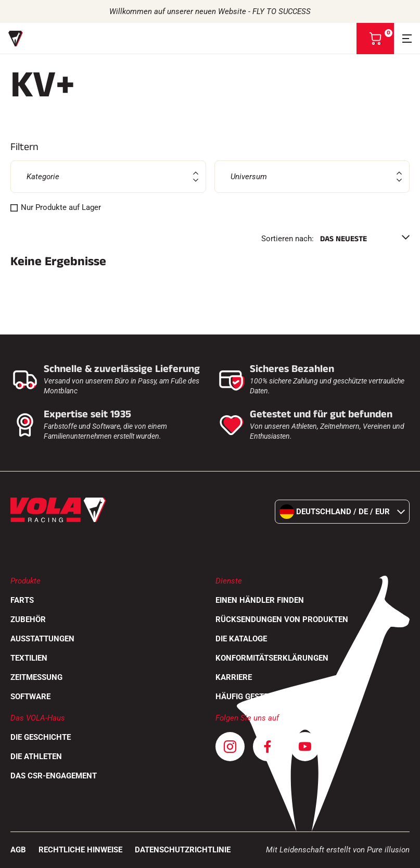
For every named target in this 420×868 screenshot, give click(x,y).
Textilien (29, 658)
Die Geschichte (41, 737)
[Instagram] (230, 747)
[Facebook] (268, 747)
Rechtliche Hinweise (80, 850)
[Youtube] (305, 747)
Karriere (234, 677)
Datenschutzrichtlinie (183, 850)
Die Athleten (36, 757)
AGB (18, 850)
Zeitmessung (36, 677)
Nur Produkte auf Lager (61, 207)
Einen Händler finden (260, 600)
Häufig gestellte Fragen (266, 697)
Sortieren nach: (288, 239)
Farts (22, 600)
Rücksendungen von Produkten (282, 619)
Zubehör (28, 619)
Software (30, 697)
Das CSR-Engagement (54, 776)
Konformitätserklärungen (272, 658)
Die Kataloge (241, 639)
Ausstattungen (42, 639)
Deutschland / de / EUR (342, 512)
